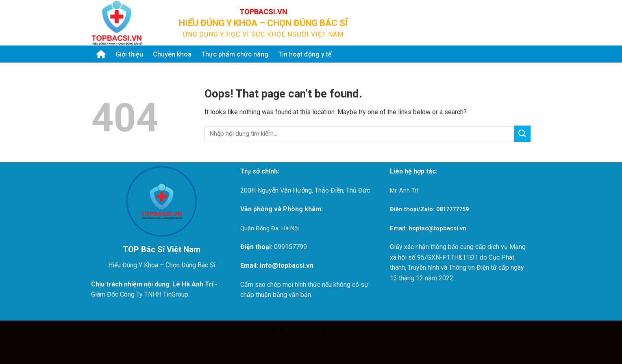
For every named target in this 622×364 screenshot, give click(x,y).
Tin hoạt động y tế (305, 54)
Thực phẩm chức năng (235, 54)
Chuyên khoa (172, 54)
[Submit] (521, 23)
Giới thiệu (129, 54)
